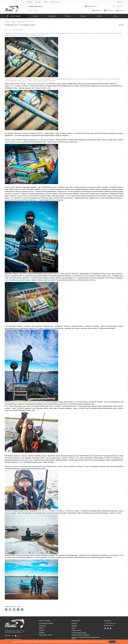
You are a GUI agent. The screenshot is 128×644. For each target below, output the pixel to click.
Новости (83, 16)
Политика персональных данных (13, 639)
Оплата (45, 2)
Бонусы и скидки (55, 2)
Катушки (41, 630)
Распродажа (51, 16)
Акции (35, 16)
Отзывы (67, 16)
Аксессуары (42, 626)
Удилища (41, 628)
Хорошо (112, 642)
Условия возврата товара (79, 633)
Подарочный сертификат (46, 623)
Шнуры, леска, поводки (46, 635)
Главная (7, 22)
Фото (115, 16)
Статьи (99, 16)
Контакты (30, 2)
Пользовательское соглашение (80, 635)
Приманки (42, 633)
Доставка (38, 2)
